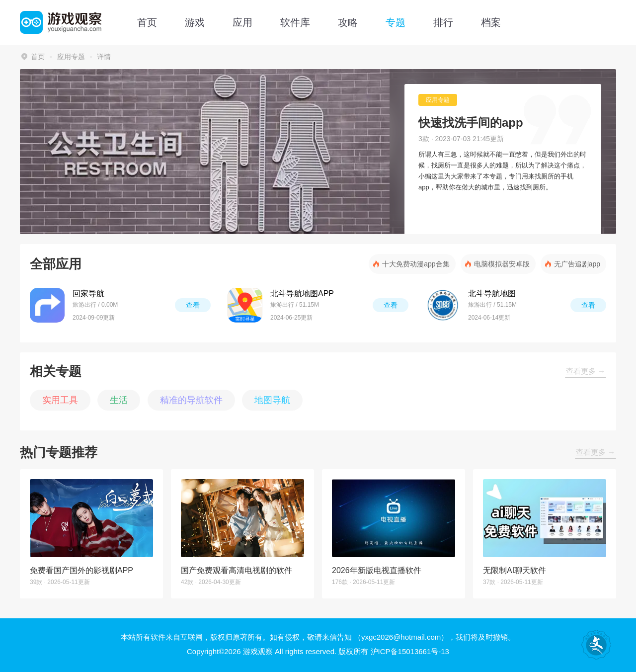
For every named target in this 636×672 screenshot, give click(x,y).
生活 (119, 400)
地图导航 (272, 400)
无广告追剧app (577, 264)
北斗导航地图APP (302, 294)
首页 (147, 22)
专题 (396, 22)
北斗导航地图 (492, 294)
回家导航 (88, 294)
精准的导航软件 (191, 400)
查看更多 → (586, 371)
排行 (443, 22)
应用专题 (71, 57)
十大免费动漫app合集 (416, 264)
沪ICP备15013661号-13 (410, 651)
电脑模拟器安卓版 (502, 264)
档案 (491, 22)
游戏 (195, 22)
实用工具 (60, 400)
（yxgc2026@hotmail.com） (401, 637)
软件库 (295, 22)
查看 (193, 305)
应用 (242, 22)
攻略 (348, 22)
